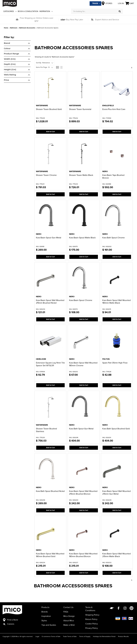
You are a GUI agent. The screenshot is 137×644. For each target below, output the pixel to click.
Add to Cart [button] (50, 132)
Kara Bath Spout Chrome (113, 238)
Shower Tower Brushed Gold (49, 109)
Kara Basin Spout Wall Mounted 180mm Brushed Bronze (83, 555)
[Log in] (129, 11)
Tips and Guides (49, 625)
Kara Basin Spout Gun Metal (49, 238)
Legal (37, 636)
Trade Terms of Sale (70, 636)
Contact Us (68, 607)
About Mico (69, 621)
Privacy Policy (92, 628)
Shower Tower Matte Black (81, 175)
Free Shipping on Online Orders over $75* (37, 20)
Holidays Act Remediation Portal (104, 636)
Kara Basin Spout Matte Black (82, 238)
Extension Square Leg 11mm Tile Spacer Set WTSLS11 (50, 364)
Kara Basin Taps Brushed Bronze (113, 177)
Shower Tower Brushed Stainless (46, 430)
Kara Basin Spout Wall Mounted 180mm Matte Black (116, 302)
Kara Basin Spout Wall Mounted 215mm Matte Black (116, 555)
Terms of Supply (85, 636)
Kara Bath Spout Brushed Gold (116, 429)
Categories (10, 11)
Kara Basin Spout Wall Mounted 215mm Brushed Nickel (50, 302)
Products (45, 607)
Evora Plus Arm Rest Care (114, 109)
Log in (119, 3)
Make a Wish (69, 625)
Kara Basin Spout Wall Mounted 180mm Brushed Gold (50, 555)
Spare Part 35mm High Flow (115, 363)
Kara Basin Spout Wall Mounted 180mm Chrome (83, 364)
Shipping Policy (92, 615)
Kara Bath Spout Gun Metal (81, 429)
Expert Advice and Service (107, 20)
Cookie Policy (92, 624)
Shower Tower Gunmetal (80, 109)
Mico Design (69, 616)
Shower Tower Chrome (46, 175)
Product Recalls (123, 636)
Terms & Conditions (90, 609)
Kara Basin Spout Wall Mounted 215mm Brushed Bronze (83, 493)
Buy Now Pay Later (74, 20)
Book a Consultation (28, 11)
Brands (45, 612)
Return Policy (91, 619)
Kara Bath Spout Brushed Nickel (50, 491)
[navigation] (17, 59)
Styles (44, 621)
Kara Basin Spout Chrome (81, 300)
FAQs (66, 612)
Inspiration (46, 11)
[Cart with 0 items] (130, 3)
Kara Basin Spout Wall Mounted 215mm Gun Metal (116, 493)
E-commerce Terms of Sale (51, 636)
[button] (17, 20)
